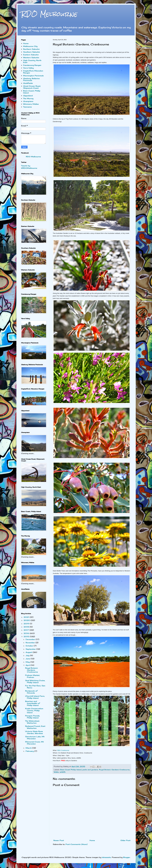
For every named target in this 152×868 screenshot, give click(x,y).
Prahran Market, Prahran (32, 676)
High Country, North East (32, 61)
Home (92, 840)
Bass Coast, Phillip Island (32, 92)
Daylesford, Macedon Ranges (33, 72)
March (29, 748)
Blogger (127, 857)
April (28, 665)
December (31, 639)
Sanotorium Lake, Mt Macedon (35, 738)
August (29, 652)
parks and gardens (90, 770)
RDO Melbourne (49, 14)
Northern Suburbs (31, 49)
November (31, 643)
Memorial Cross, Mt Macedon (34, 743)
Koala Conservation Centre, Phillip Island (34, 710)
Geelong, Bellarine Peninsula (31, 79)
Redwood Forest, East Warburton (35, 727)
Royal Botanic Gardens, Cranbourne (32, 670)
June (28, 659)
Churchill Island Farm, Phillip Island (35, 697)
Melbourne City (30, 46)
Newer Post (59, 840)
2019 (27, 624)
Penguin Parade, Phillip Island (33, 717)
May (28, 662)
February (30, 751)
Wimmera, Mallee (31, 104)
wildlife (63, 772)
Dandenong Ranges (32, 65)
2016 (27, 633)
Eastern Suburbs (31, 55)
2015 (27, 636)
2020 (27, 620)
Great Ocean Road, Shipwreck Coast (32, 87)
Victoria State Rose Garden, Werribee (34, 732)
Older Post (125, 840)
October (30, 646)
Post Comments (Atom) (77, 844)
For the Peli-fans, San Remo (35, 687)
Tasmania (27, 107)
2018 (27, 627)
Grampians (28, 101)
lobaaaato (106, 857)
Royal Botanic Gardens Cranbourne (114, 770)
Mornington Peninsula (33, 76)
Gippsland (28, 96)
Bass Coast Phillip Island (71, 770)
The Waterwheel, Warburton (32, 722)
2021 (27, 617)
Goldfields (28, 83)
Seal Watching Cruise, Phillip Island (35, 681)
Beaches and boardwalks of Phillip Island (32, 703)
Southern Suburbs (32, 52)
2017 (27, 630)
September (31, 649)
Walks (56, 772)
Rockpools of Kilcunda (31, 692)
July (28, 655)
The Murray (28, 98)
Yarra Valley (28, 68)
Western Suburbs (31, 57)
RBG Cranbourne (63, 750)
